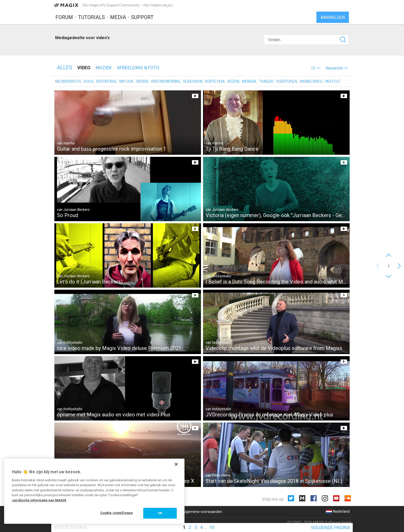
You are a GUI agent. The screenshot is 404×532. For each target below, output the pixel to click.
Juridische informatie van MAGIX (39, 500)
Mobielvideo (311, 81)
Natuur (126, 81)
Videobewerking (165, 81)
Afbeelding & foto (138, 68)
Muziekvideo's (68, 81)
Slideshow (193, 81)
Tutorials (91, 17)
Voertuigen (287, 81)
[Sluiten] (176, 464)
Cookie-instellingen (117, 513)
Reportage (106, 81)
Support (142, 17)
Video (84, 68)
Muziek (104, 68)
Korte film (215, 81)
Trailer (266, 81)
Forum (64, 17)
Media (118, 17)
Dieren (142, 81)
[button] (316, 68)
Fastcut (333, 81)
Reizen (233, 81)
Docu (89, 81)
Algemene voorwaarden (202, 512)
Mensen (249, 81)
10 (212, 527)
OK (160, 513)
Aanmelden (333, 17)
